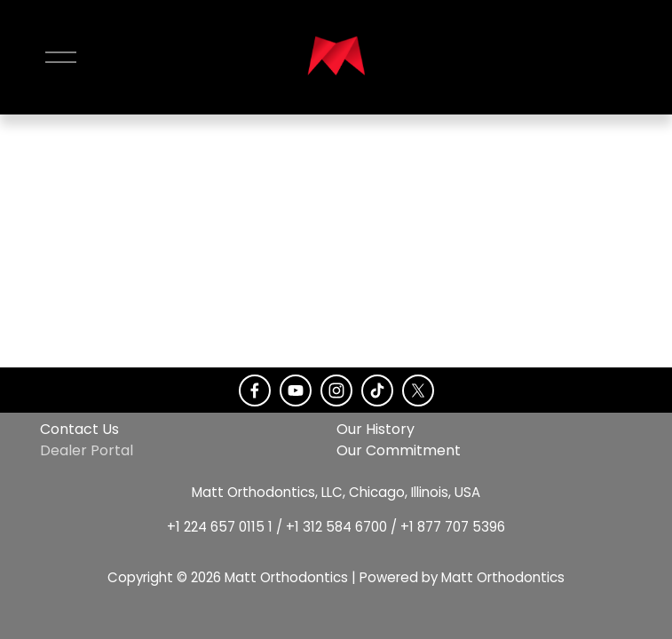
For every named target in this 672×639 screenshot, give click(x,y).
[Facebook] (255, 390)
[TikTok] (377, 390)
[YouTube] (296, 390)
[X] (418, 390)
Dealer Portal (87, 450)
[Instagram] (336, 390)
